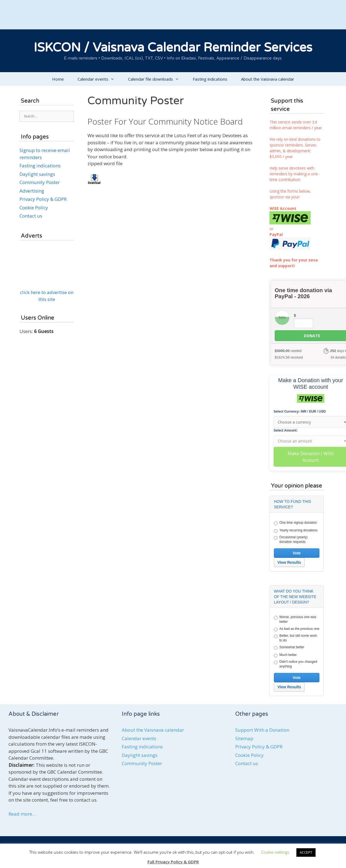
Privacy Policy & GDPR (43, 199)
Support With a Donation (262, 730)
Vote (297, 553)
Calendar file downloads (157, 79)
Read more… (22, 814)
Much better (285, 655)
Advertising (32, 191)
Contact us (31, 216)
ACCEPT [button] (306, 852)
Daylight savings (37, 174)
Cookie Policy (34, 208)
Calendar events (99, 79)
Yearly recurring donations (296, 531)
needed (288, 351)
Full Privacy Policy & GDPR (173, 862)
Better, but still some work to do (295, 638)
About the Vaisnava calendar (268, 79)
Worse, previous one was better (295, 619)
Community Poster (40, 182)
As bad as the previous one (297, 629)
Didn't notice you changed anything (296, 664)
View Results (289, 562)
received (289, 357)
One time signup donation (295, 523)
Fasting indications (210, 79)
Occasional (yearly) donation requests (291, 539)
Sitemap (244, 738)
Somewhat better (289, 647)
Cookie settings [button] (275, 852)
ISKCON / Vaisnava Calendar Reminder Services (173, 48)
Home (58, 79)
